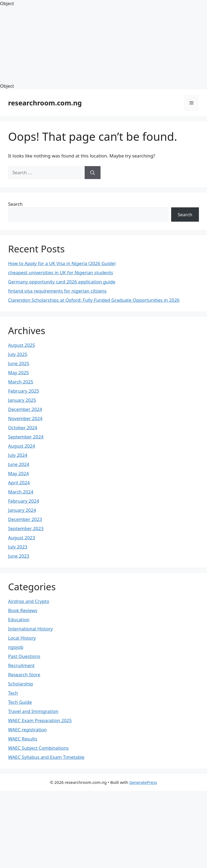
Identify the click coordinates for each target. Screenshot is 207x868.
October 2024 (23, 428)
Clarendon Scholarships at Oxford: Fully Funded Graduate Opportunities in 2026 (94, 300)
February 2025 (24, 391)
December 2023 (25, 519)
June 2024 (19, 464)
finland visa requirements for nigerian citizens (57, 291)
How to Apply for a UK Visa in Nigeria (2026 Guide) (62, 263)
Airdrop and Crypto (29, 601)
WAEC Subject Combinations (38, 748)
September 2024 (26, 437)
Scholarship (21, 684)
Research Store (24, 675)
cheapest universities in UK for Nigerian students (61, 272)
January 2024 (22, 510)
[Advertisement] (103, 45)
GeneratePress (143, 782)
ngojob (16, 647)
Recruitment (21, 665)
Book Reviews (23, 610)
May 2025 (18, 373)
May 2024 (18, 473)
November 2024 (25, 418)
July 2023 (18, 547)
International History (30, 629)
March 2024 (21, 492)
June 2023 (19, 556)
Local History (22, 638)
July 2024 (18, 455)
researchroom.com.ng (45, 103)
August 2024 (22, 446)
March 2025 (21, 382)
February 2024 (24, 501)
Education (19, 620)
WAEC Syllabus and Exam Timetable (46, 757)
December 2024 (25, 409)
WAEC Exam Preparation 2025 (40, 720)
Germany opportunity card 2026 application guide (62, 282)
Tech (13, 693)
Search (15, 204)
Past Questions (24, 656)
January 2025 (22, 400)
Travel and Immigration (33, 711)
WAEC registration (27, 730)
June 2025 (19, 363)
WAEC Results (23, 739)
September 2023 (26, 528)
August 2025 (22, 345)
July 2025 (18, 354)
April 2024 (19, 483)
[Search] (93, 173)
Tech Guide (20, 702)
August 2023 (22, 538)
